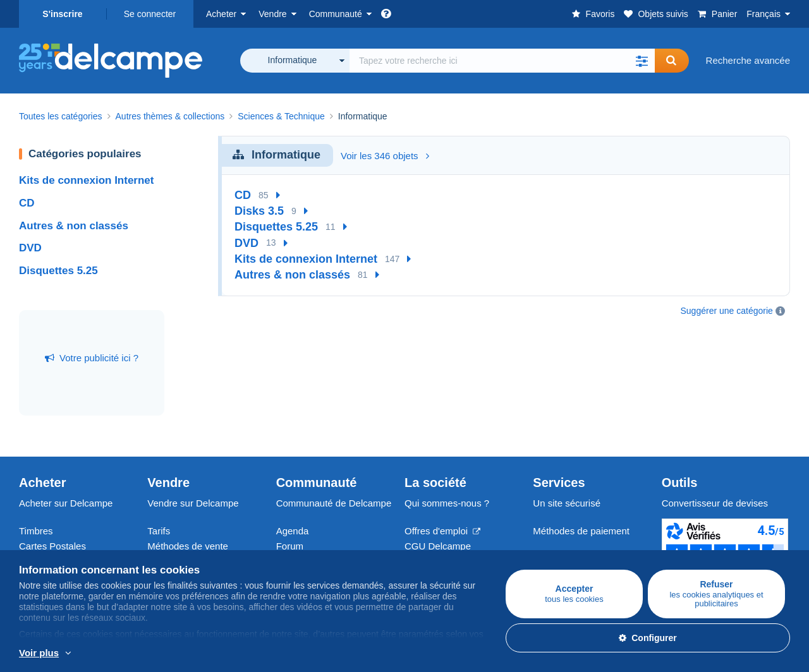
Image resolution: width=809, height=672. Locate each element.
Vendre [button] (272, 14)
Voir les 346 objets (385, 156)
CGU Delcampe (438, 546)
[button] (642, 61)
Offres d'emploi (442, 531)
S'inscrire (62, 14)
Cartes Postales (52, 546)
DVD (30, 248)
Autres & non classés (74, 226)
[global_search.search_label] (502, 61)
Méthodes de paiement (581, 531)
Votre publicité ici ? (92, 358)
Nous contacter (565, 554)
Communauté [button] (336, 14)
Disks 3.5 (259, 211)
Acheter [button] (221, 14)
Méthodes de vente (188, 546)
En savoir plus (101, 654)
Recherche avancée (748, 60)
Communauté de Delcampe (334, 503)
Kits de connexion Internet (86, 180)
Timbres (36, 531)
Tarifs (159, 531)
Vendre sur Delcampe (193, 503)
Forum (290, 546)
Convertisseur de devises (715, 503)
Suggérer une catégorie (727, 311)
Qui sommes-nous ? (447, 503)
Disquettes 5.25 (58, 271)
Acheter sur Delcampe (66, 503)
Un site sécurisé (567, 503)
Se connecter (150, 14)
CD (27, 203)
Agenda (293, 531)
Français (763, 14)
